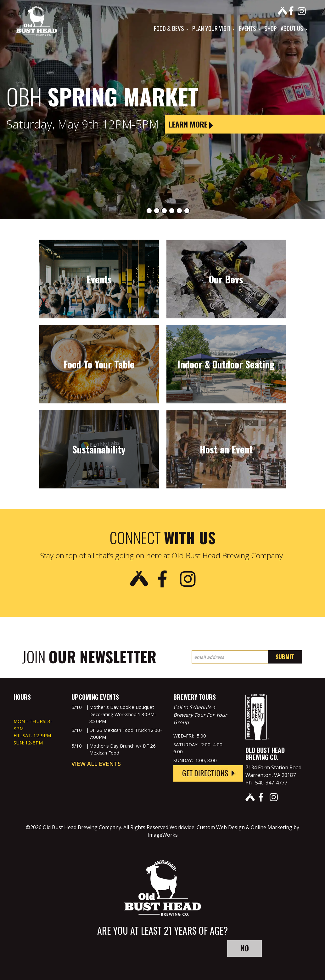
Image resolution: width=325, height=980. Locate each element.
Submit (285, 657)
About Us (294, 28)
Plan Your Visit (214, 28)
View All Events (96, 764)
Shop (271, 28)
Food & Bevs (171, 28)
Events (250, 28)
